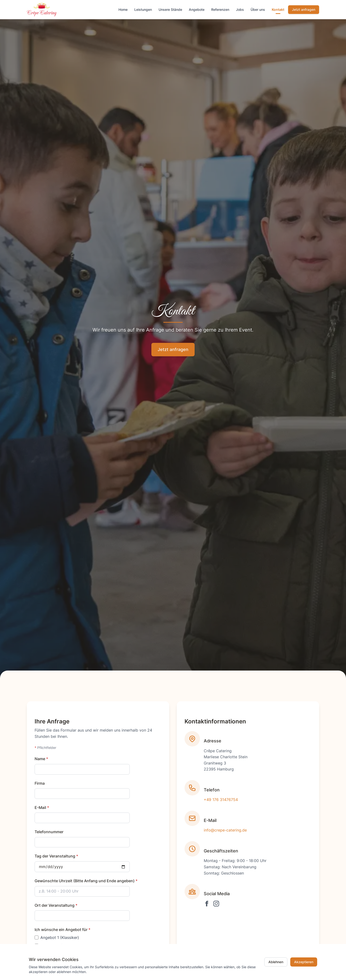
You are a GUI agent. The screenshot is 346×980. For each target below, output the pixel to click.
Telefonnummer (49, 832)
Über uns (258, 9)
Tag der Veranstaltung (56, 856)
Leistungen (143, 9)
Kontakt (278, 9)
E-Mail (42, 807)
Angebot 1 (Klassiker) (60, 937)
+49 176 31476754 (221, 800)
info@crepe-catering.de (225, 831)
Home (123, 9)
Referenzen (220, 9)
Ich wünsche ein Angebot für (62, 930)
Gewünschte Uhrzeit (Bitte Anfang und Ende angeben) (86, 881)
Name (41, 759)
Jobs (240, 9)
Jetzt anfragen (304, 9)
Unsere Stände (170, 9)
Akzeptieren (304, 962)
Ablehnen (276, 962)
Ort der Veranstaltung (56, 905)
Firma (40, 783)
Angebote (197, 9)
